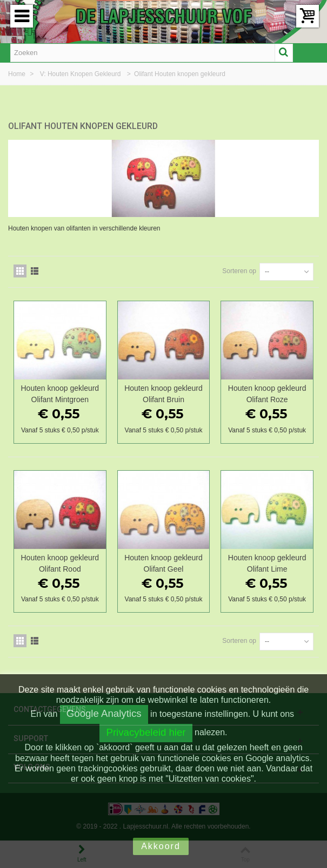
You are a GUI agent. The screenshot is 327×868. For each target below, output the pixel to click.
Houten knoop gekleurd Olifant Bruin (163, 394)
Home (18, 74)
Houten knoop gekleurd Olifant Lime (267, 563)
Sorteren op (239, 271)
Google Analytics (104, 713)
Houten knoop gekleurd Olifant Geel (163, 563)
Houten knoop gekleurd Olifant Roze (267, 394)
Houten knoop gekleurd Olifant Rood (60, 563)
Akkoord (161, 846)
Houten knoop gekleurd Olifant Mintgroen (60, 394)
